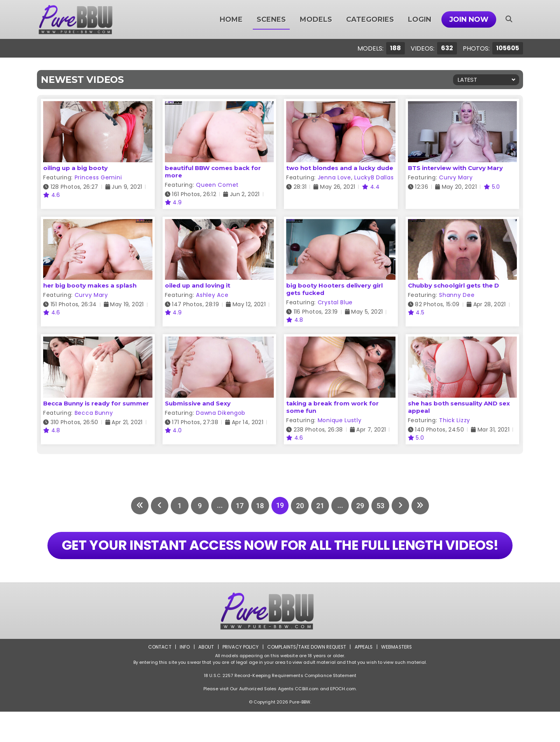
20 (300, 506)
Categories (370, 19)
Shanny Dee (457, 295)
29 (361, 506)
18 (260, 506)
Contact (158, 677)
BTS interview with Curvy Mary (455, 168)
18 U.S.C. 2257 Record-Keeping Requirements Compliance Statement (280, 706)
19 (280, 506)
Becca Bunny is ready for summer (96, 403)
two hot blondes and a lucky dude (340, 168)
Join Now (469, 19)
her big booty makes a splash (90, 285)
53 (381, 506)
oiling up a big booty (75, 168)
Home (231, 19)
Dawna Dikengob (221, 413)
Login (420, 19)
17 (240, 506)
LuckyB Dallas (374, 177)
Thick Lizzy (455, 420)
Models (316, 19)
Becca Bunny (94, 413)
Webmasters (397, 677)
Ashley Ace (212, 295)
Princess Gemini (98, 177)
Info (183, 677)
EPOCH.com (343, 719)
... (219, 506)
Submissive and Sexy (198, 403)
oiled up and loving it (198, 285)
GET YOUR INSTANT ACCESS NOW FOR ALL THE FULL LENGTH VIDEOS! (280, 560)
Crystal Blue (335, 302)
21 (320, 506)
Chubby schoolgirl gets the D (453, 285)
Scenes (271, 19)
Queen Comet (217, 185)
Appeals (364, 677)
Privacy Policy (239, 677)
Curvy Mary (456, 177)
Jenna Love (334, 177)
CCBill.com (307, 719)
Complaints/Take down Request (306, 677)
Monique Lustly (340, 420)
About (205, 677)
